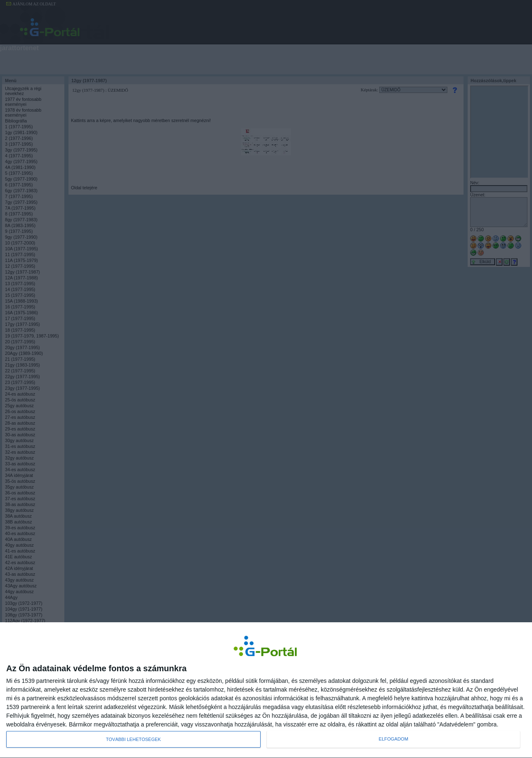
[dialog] (266, 690)
